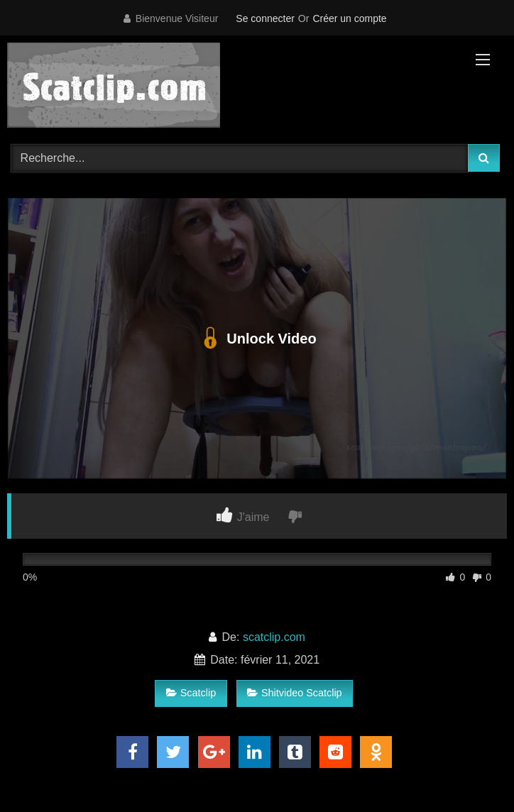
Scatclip (191, 693)
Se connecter (265, 18)
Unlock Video (257, 339)
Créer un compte (349, 18)
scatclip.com (274, 637)
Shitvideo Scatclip (295, 693)
